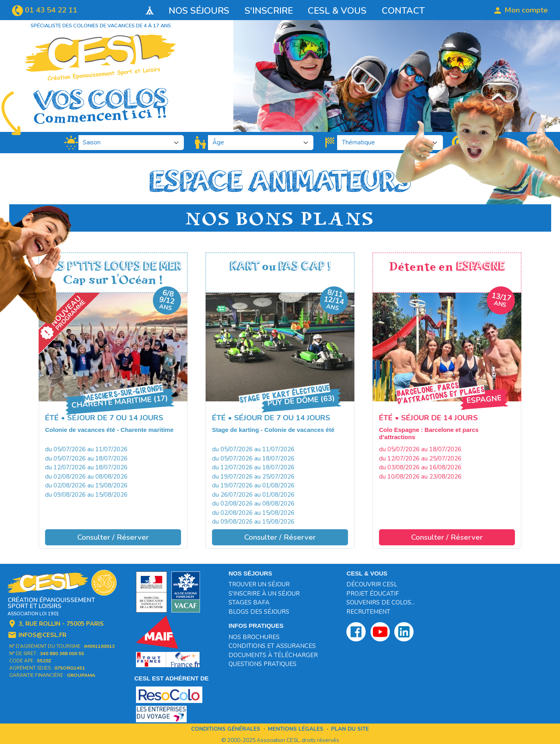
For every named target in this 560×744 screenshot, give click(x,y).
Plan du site (350, 729)
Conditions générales (226, 729)
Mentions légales (296, 729)
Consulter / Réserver (113, 537)
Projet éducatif (373, 594)
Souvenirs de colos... (381, 602)
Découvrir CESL (372, 584)
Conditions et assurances (272, 646)
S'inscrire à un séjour (264, 594)
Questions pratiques (262, 664)
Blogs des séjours (259, 612)
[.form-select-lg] (131, 143)
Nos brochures (254, 637)
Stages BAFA (249, 602)
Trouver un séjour (259, 584)
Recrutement (368, 612)
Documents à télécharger (273, 655)
